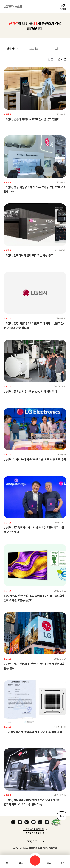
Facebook (13, 822)
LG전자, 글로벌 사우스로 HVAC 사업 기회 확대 (30, 392)
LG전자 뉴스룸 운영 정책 (34, 829)
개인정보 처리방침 (34, 833)
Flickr (40, 822)
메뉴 (21, 863)
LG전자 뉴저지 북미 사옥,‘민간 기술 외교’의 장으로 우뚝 (35, 460)
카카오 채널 (47, 822)
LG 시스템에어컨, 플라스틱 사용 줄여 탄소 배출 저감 (33, 732)
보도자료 (34, 48)
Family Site (34, 841)
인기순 (62, 59)
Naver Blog (33, 822)
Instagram (27, 822)
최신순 (49, 59)
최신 (49, 863)
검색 (35, 861)
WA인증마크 (56, 822)
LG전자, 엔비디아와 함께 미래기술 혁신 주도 (28, 255)
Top (62, 816)
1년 (56, 48)
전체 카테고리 (14, 48)
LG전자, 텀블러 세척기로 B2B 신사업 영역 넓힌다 (32, 119)
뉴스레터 (63, 9)
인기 (63, 863)
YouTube (20, 822)
